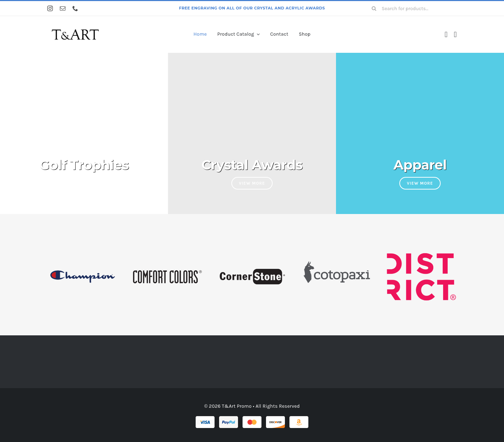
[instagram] (50, 8)
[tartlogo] (75, 26)
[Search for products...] (412, 8)
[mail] (63, 8)
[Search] (374, 8)
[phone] (75, 8)
